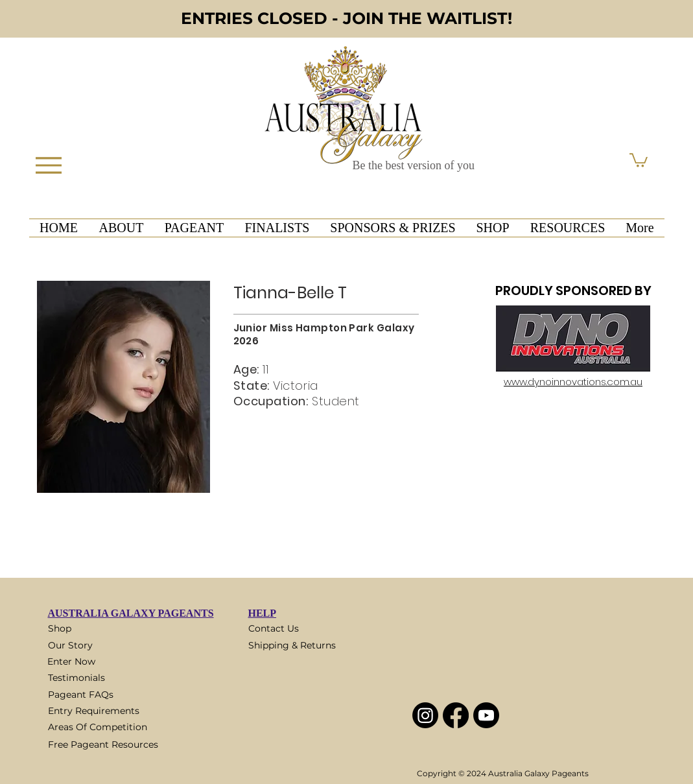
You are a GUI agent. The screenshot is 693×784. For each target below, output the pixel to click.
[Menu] (49, 165)
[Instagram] (425, 715)
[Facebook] (456, 715)
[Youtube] (486, 715)
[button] (639, 160)
